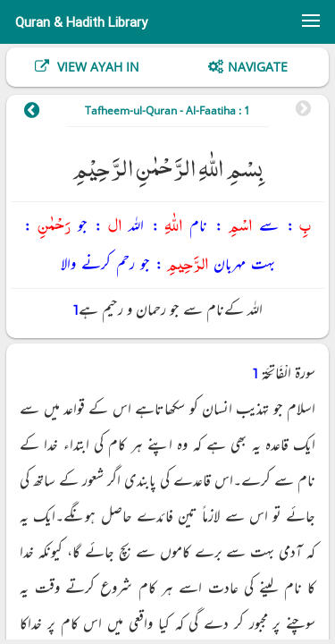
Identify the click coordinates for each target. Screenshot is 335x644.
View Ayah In (96, 67)
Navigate (258, 67)
